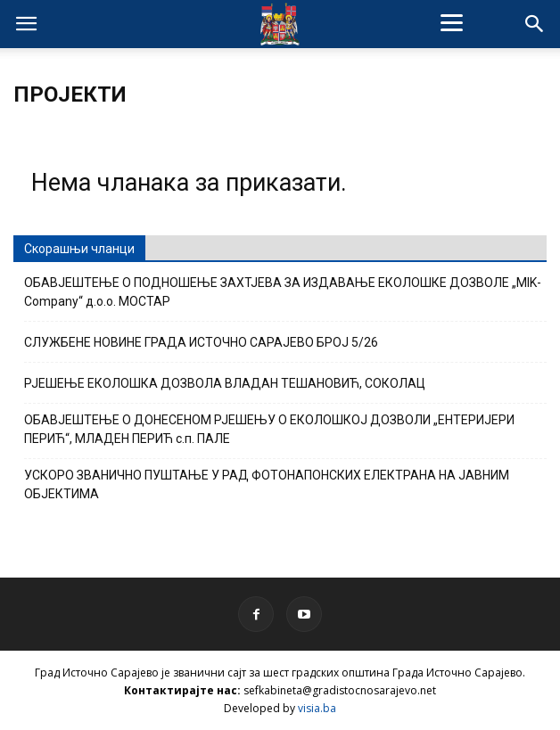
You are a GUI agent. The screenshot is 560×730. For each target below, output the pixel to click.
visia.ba (317, 708)
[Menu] (451, 22)
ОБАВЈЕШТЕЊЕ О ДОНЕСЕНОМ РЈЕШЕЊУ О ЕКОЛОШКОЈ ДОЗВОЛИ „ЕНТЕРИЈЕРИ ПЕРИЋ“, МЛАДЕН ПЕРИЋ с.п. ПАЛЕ (269, 429)
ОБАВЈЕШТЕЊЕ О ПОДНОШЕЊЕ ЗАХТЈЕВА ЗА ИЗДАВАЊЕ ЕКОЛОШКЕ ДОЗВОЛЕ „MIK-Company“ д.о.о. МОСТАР (283, 292)
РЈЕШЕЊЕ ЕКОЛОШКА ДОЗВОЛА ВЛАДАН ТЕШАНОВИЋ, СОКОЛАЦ (225, 383)
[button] (535, 24)
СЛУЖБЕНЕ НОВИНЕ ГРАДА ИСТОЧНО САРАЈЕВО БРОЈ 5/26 (201, 342)
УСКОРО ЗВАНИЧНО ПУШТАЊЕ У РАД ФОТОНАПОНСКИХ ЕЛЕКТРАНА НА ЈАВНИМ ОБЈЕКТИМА (267, 484)
